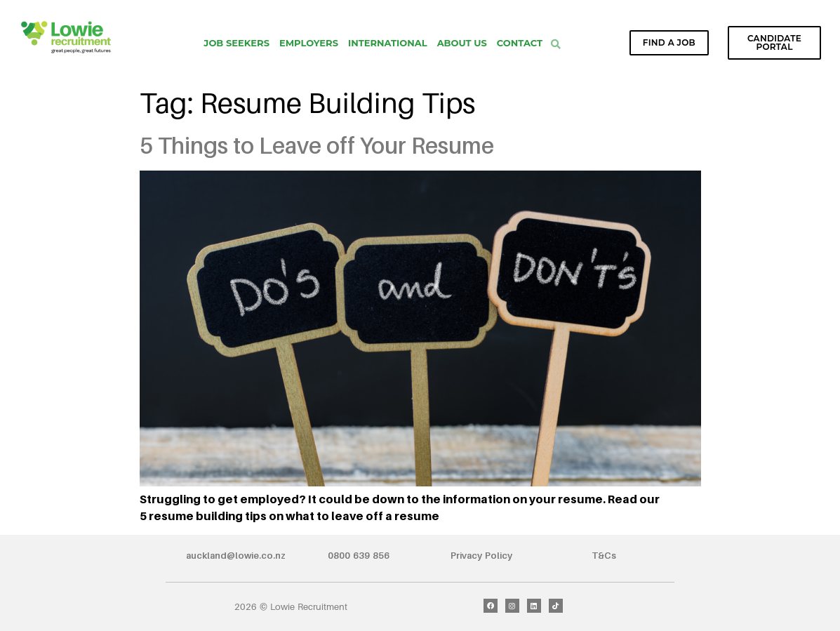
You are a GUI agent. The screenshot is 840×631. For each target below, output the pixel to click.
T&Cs (604, 555)
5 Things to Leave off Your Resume (317, 145)
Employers (309, 43)
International (388, 43)
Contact (520, 43)
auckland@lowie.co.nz (236, 555)
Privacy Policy (481, 555)
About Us (462, 43)
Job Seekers (236, 43)
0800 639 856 (359, 555)
